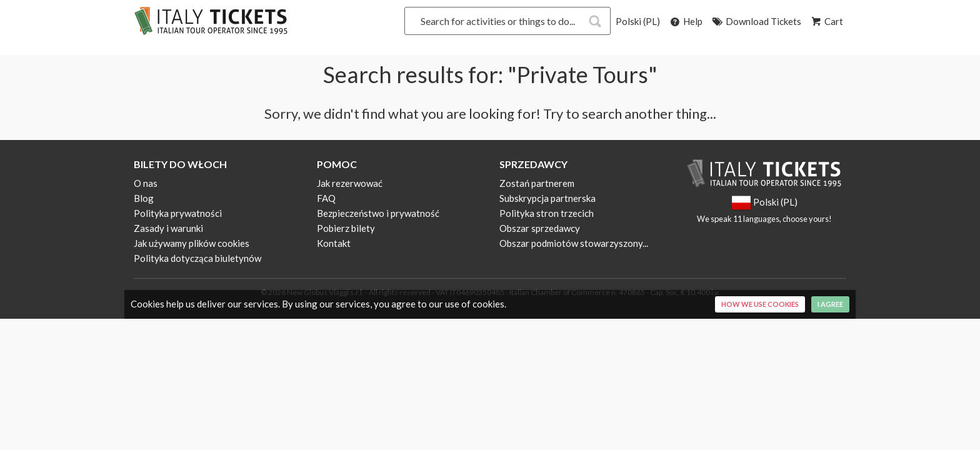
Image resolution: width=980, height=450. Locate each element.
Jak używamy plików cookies (192, 243)
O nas (146, 183)
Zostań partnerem (537, 183)
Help (685, 21)
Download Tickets (756, 21)
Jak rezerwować (350, 183)
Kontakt (334, 243)
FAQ (326, 198)
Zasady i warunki (168, 228)
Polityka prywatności (178, 213)
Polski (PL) (638, 21)
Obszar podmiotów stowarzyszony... (574, 243)
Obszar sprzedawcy (540, 228)
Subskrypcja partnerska (547, 198)
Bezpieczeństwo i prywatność (378, 213)
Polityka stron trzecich (547, 213)
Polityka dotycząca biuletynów (197, 258)
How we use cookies (760, 304)
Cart (826, 21)
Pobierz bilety (346, 228)
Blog (144, 198)
